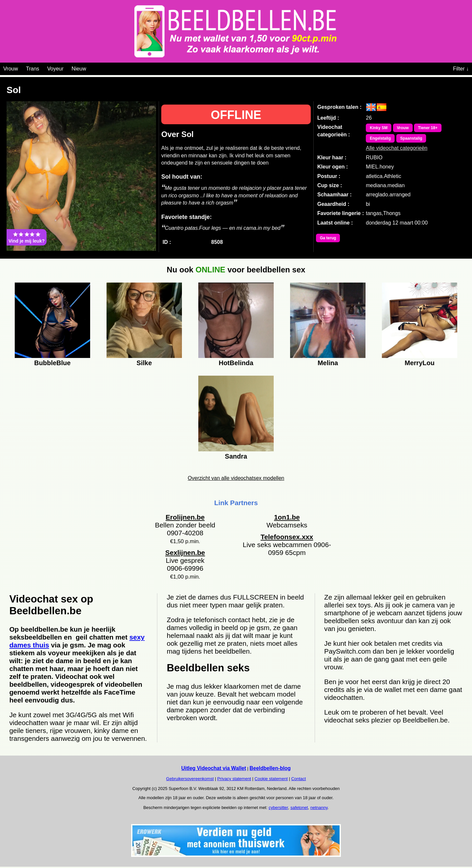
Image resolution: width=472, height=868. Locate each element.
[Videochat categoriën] (91, 68)
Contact (298, 779)
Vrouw (11, 69)
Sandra (236, 456)
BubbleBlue (52, 363)
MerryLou (420, 363)
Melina (328, 363)
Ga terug (328, 238)
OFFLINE (236, 115)
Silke (144, 363)
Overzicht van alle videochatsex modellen (236, 478)
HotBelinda (236, 363)
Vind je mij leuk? (27, 237)
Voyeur (55, 69)
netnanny (319, 808)
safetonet (299, 808)
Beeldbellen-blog (270, 768)
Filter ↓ (461, 69)
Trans (32, 69)
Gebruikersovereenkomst (190, 779)
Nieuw (79, 69)
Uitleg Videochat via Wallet (214, 768)
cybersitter (278, 808)
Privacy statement (234, 779)
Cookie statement (271, 779)
